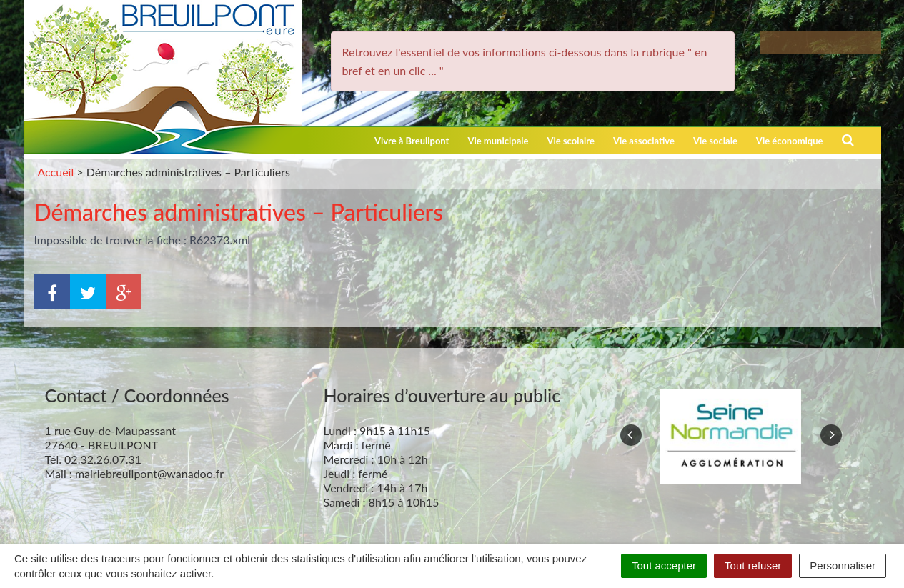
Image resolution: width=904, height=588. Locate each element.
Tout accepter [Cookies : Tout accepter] (664, 565)
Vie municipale (498, 141)
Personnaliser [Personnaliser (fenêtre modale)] (843, 565)
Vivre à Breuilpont (412, 141)
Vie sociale (715, 141)
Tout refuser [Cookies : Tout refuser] (753, 565)
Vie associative (644, 141)
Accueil (56, 172)
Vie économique (790, 141)
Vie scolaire (571, 141)
